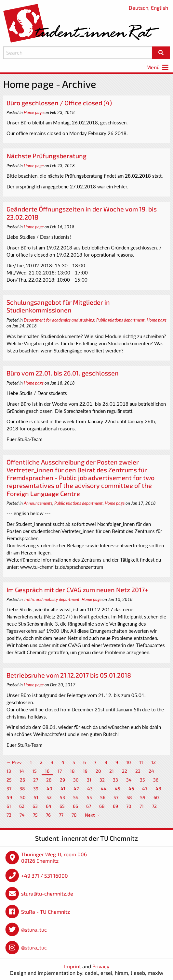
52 (49, 797)
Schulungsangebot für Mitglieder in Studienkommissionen (58, 306)
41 (63, 789)
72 (154, 806)
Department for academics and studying (59, 320)
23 (138, 771)
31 (89, 780)
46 (131, 789)
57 (116, 797)
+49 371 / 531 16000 (45, 876)
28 (49, 780)
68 (102, 806)
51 (36, 797)
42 (76, 789)
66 (75, 806)
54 (76, 797)
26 (22, 780)
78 (74, 815)
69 (115, 806)
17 (60, 771)
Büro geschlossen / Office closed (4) (59, 103)
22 (125, 771)
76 (48, 815)
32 (102, 780)
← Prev (14, 762)
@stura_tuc (34, 929)
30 (76, 780)
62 (22, 806)
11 (141, 762)
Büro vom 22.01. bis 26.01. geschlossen (63, 373)
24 (151, 771)
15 (34, 771)
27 (36, 780)
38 (22, 789)
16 (47, 771)
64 (49, 806)
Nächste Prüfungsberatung (47, 156)
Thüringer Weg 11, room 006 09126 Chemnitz (54, 857)
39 (36, 789)
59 (143, 797)
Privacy (101, 966)
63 (35, 806)
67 (89, 806)
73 (9, 815)
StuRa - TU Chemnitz (46, 912)
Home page (34, 112)
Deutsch (139, 8)
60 (156, 797)
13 (9, 771)
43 (90, 789)
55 (89, 797)
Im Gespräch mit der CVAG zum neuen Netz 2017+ (77, 590)
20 (98, 771)
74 (22, 815)
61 (9, 806)
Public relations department (120, 320)
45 (118, 789)
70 (129, 806)
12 (153, 762)
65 (62, 806)
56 (103, 797)
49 (9, 797)
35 (142, 780)
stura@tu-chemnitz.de (47, 893)
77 (61, 815)
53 (62, 797)
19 (85, 771)
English (160, 8)
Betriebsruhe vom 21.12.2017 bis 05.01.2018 (69, 675)
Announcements (38, 503)
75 (35, 815)
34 (129, 780)
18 (72, 771)
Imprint (73, 966)
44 (104, 789)
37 (9, 789)
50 (23, 797)
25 (9, 780)
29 (62, 780)
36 (156, 780)
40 (49, 789)
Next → (93, 815)
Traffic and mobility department (52, 599)
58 (129, 797)
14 (22, 771)
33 (115, 780)
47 (145, 789)
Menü (158, 67)
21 (112, 771)
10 (129, 762)
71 (142, 806)
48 (158, 789)
